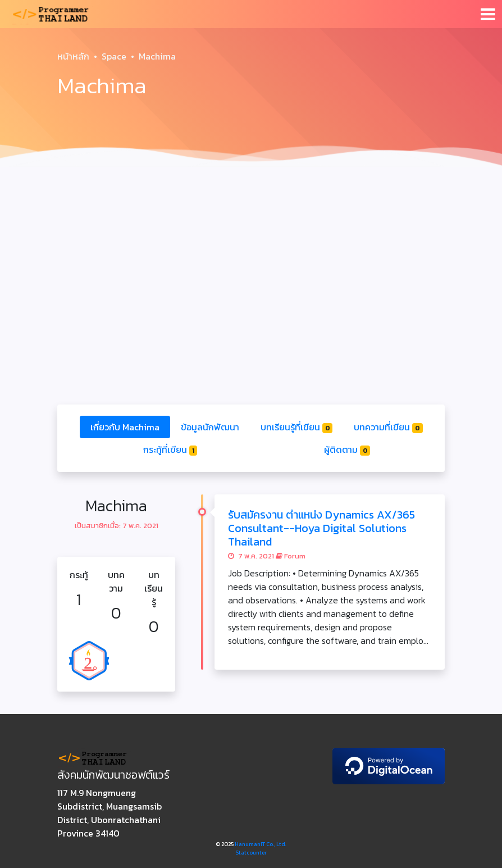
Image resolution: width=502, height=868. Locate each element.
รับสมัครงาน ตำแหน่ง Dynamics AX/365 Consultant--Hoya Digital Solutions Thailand (321, 528)
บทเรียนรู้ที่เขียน (297, 427)
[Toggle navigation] (488, 14)
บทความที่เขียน (388, 427)
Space (114, 56)
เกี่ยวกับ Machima (125, 427)
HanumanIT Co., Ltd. (261, 844)
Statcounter (251, 853)
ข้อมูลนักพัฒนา (210, 427)
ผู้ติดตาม (347, 449)
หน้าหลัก (73, 56)
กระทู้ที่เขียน (170, 449)
